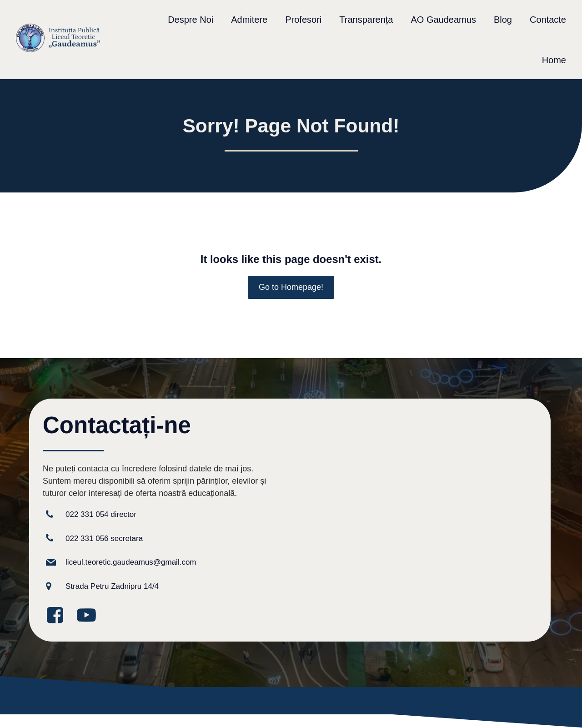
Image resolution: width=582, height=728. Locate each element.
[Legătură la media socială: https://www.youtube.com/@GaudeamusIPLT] (90, 616)
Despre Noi (191, 20)
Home (554, 60)
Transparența (366, 20)
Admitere (249, 20)
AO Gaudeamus (443, 20)
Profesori (303, 20)
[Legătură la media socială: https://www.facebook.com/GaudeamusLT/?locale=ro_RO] (58, 616)
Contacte (548, 20)
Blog (503, 20)
